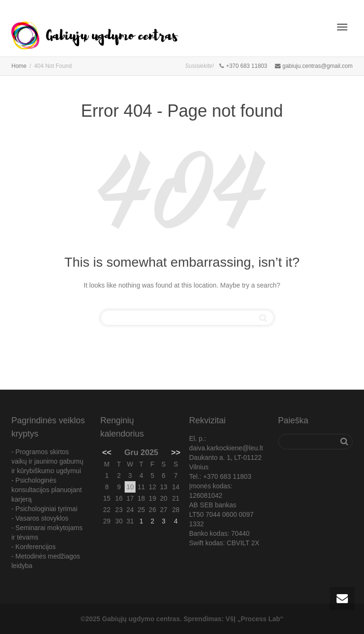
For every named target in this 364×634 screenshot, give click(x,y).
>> (176, 452)
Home (19, 66)
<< (107, 452)
